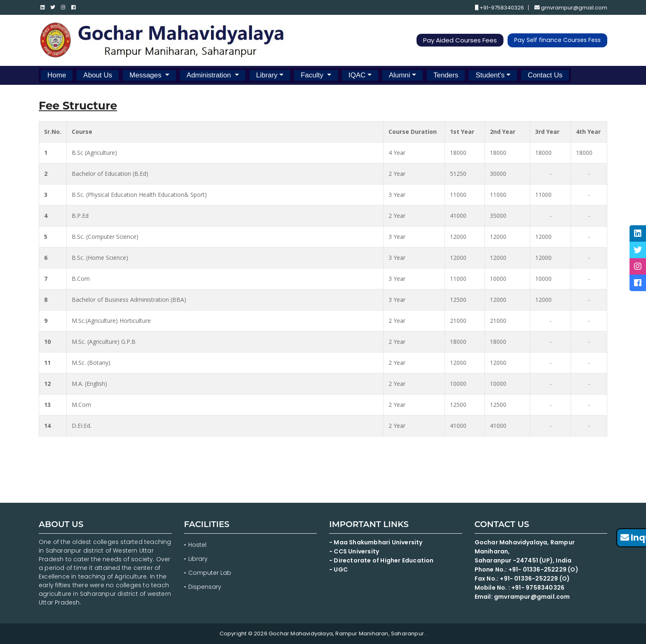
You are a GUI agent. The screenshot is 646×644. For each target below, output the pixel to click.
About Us (98, 75)
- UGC (338, 569)
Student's (490, 75)
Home (57, 75)
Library (267, 75)
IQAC (357, 75)
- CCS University (354, 551)
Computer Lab (211, 573)
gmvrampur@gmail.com (571, 8)
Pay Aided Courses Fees (461, 41)
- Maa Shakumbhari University (377, 542)
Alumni (400, 75)
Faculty (313, 75)
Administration (210, 75)
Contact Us (545, 75)
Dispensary (205, 587)
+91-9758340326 (500, 8)
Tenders (446, 75)
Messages (146, 75)
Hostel (197, 545)
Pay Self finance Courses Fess (558, 40)
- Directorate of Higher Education (382, 560)
